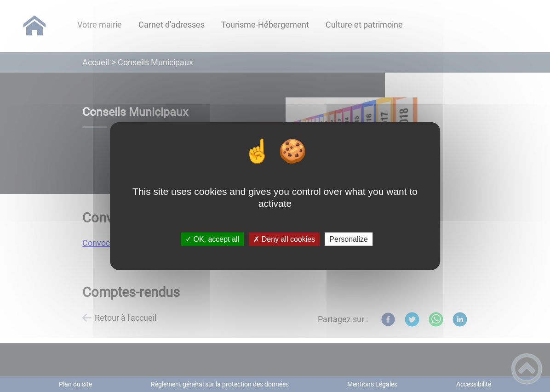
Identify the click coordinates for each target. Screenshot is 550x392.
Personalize (349, 239)
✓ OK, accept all (212, 239)
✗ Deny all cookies (284, 239)
